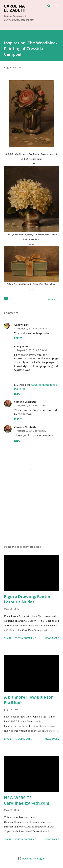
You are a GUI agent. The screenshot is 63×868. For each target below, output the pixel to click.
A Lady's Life (21, 325)
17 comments (23, 739)
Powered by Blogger (32, 859)
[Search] (49, 6)
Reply (18, 338)
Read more (52, 638)
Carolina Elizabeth (15, 8)
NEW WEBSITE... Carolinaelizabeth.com (27, 800)
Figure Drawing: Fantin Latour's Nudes (27, 599)
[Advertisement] (32, 513)
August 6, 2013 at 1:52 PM (32, 405)
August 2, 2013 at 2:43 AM (32, 329)
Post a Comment (25, 638)
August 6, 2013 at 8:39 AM (32, 350)
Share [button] (51, 299)
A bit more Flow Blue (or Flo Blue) (28, 700)
